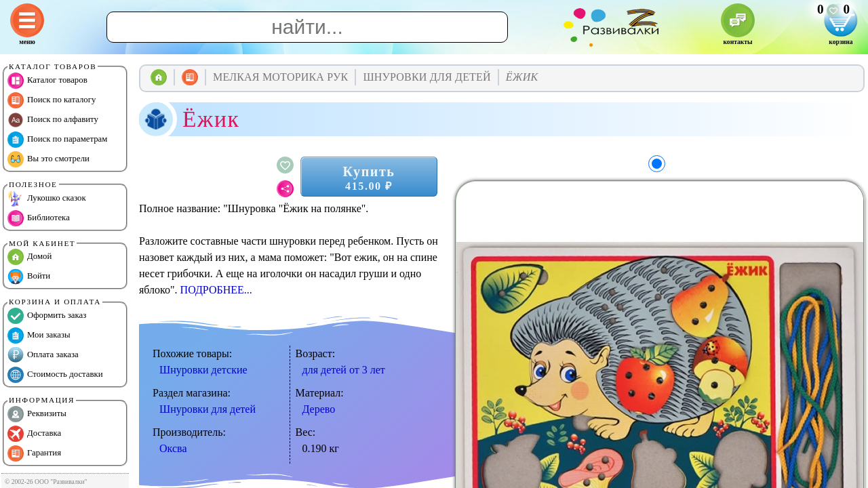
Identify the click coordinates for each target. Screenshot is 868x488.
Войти (29, 277)
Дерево (319, 409)
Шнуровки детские (203, 370)
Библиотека (39, 218)
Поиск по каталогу (52, 100)
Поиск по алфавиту (53, 120)
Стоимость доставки (55, 375)
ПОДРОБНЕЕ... (216, 290)
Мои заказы (39, 335)
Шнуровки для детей (208, 409)
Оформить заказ (47, 316)
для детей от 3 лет (344, 370)
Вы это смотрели (48, 159)
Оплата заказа (43, 355)
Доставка (34, 434)
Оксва (173, 448)
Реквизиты (37, 414)
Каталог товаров (47, 81)
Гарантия (34, 453)
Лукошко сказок (47, 199)
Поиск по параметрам (57, 140)
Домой (29, 257)
